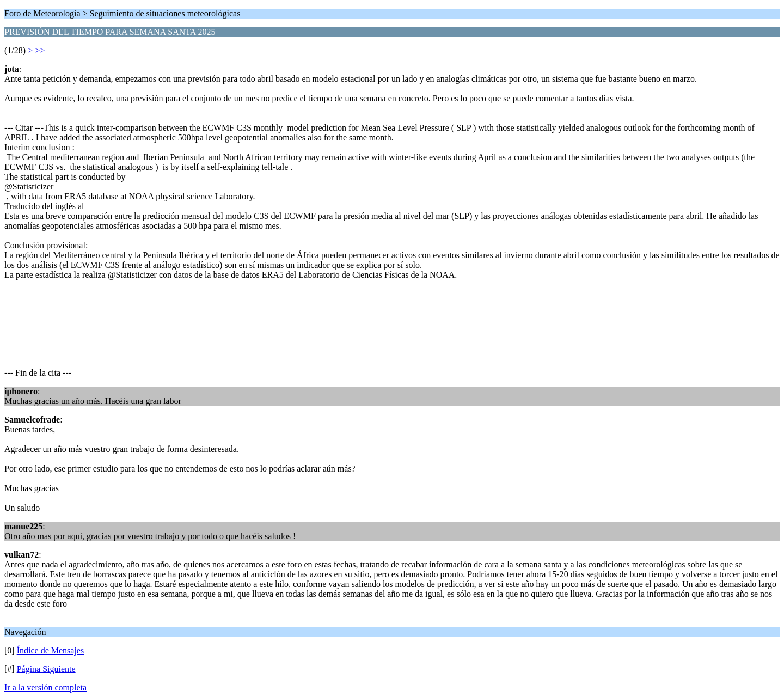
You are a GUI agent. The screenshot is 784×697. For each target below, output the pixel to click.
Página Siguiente (46, 669)
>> (40, 50)
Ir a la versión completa (45, 687)
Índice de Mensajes (51, 650)
